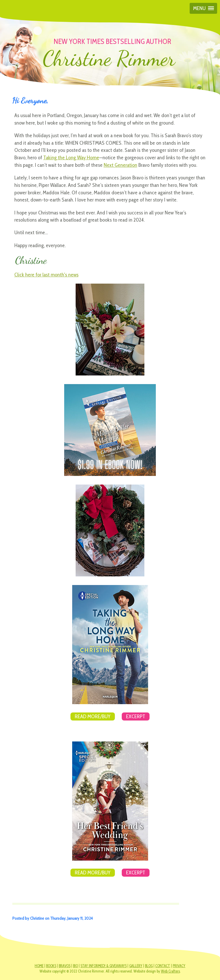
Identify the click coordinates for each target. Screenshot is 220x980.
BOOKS (51, 966)
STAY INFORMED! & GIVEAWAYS (104, 966)
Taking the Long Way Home (71, 157)
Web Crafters (170, 971)
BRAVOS (65, 966)
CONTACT (163, 966)
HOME (39, 966)
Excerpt (136, 716)
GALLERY (136, 966)
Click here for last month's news (46, 275)
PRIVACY (179, 966)
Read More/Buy (93, 716)
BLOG (149, 966)
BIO (75, 966)
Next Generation (120, 165)
